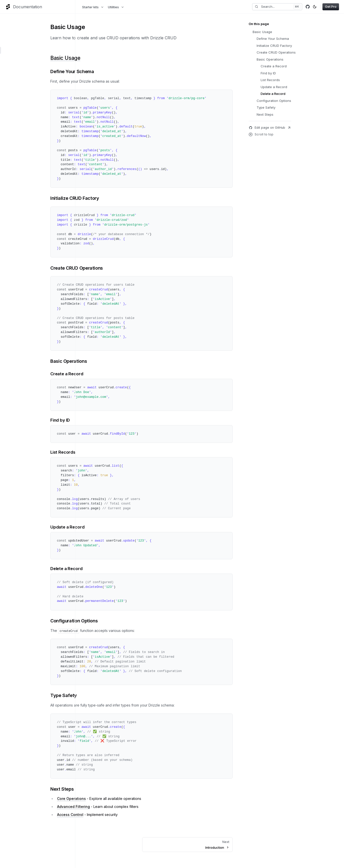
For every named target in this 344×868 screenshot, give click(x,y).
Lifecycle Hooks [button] (18, 106)
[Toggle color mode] (315, 7)
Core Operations (116, 799)
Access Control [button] (18, 99)
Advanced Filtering (118, 807)
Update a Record (112, 527)
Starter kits (93, 7)
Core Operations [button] (19, 71)
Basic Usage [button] (16, 50)
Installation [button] (14, 43)
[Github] (308, 7)
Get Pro (331, 7)
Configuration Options (119, 621)
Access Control (115, 815)
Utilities (116, 7)
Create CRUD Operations (121, 268)
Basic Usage (110, 58)
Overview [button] (13, 25)
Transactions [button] (16, 121)
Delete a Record (111, 569)
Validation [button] (14, 114)
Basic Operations (113, 361)
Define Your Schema (117, 71)
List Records (108, 452)
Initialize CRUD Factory (120, 198)
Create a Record (112, 374)
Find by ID (105, 420)
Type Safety (108, 695)
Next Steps (107, 789)
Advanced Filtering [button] (21, 91)
